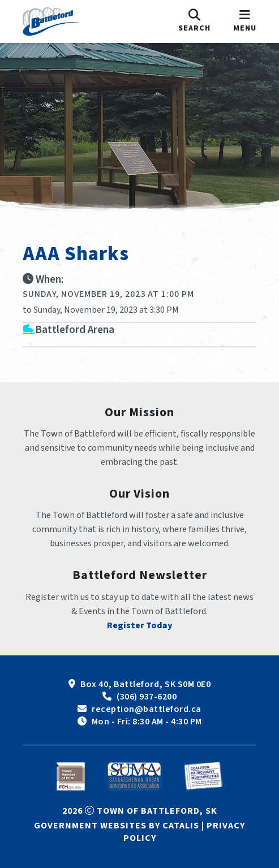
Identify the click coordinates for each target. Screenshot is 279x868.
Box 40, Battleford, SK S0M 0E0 (145, 684)
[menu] (245, 21)
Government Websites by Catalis (117, 826)
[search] (194, 21)
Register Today (140, 625)
